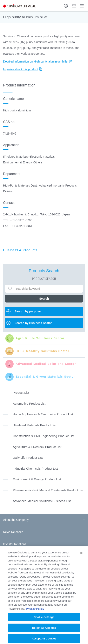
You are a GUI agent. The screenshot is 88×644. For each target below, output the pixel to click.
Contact (74, 6)
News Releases (13, 532)
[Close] (81, 557)
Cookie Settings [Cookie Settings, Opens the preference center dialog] (44, 621)
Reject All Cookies (44, 632)
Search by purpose (28, 311)
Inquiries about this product (20, 69)
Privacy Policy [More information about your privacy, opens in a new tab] (35, 613)
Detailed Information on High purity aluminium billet (36, 61)
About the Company (16, 520)
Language (66, 6)
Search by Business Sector (33, 323)
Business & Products (20, 250)
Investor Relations (15, 544)
